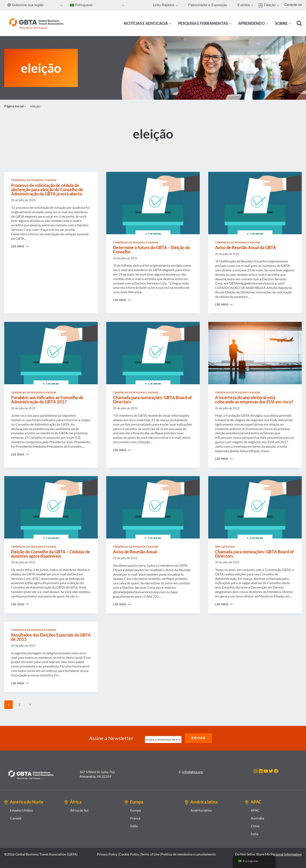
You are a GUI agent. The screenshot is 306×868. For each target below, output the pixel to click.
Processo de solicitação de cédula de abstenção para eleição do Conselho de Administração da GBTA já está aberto (47, 189)
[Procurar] (299, 23)
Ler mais (20, 246)
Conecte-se (293, 5)
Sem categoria (225, 547)
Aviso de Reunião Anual (135, 552)
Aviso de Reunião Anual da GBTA (246, 247)
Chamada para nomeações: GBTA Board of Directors (152, 400)
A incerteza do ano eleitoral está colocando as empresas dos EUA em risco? (254, 400)
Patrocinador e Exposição (208, 5)
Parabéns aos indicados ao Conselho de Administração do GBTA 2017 (47, 400)
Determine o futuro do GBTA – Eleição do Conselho (152, 250)
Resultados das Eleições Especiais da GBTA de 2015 (51, 637)
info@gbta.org (192, 772)
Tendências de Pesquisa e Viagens (34, 180)
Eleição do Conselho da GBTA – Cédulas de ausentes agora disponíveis (50, 554)
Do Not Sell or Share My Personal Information (268, 854)
